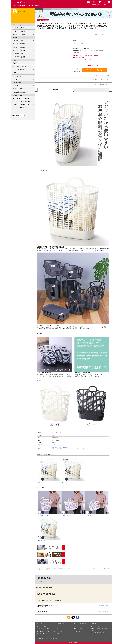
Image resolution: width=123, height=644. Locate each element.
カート (56, 626)
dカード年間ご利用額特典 (19, 66)
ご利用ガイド (16, 63)
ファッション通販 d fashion (20, 108)
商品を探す (40, 624)
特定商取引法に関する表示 (20, 92)
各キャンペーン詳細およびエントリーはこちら (86, 58)
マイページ (57, 629)
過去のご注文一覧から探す (20, 50)
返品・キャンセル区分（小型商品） (60, 447)
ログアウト (19, 115)
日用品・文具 (47, 9)
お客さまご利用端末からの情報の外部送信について (99, 629)
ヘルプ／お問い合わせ (18, 70)
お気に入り (77, 71)
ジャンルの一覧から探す (19, 44)
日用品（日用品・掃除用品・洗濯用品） (62, 9)
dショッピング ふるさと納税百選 (21, 101)
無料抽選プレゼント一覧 (19, 34)
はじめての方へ (17, 79)
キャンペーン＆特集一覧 (19, 31)
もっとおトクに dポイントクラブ (21, 105)
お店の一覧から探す (18, 40)
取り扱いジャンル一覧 (43, 631)
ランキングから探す (18, 54)
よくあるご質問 (17, 76)
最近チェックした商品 (43, 629)
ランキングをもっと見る (103, 606)
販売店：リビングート (101, 34)
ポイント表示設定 (59, 631)
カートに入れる (94, 70)
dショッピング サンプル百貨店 (21, 98)
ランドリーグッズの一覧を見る (101, 79)
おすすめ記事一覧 (59, 624)
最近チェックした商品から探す (21, 47)
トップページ (39, 9)
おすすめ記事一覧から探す (20, 57)
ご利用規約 (15, 85)
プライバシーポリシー (18, 89)
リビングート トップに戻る (102, 76)
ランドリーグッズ (84, 9)
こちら (56, 638)
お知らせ (15, 73)
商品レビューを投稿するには (102, 84)
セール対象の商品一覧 (18, 28)
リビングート (41, 581)
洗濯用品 (75, 9)
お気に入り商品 (41, 626)
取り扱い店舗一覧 (42, 634)
